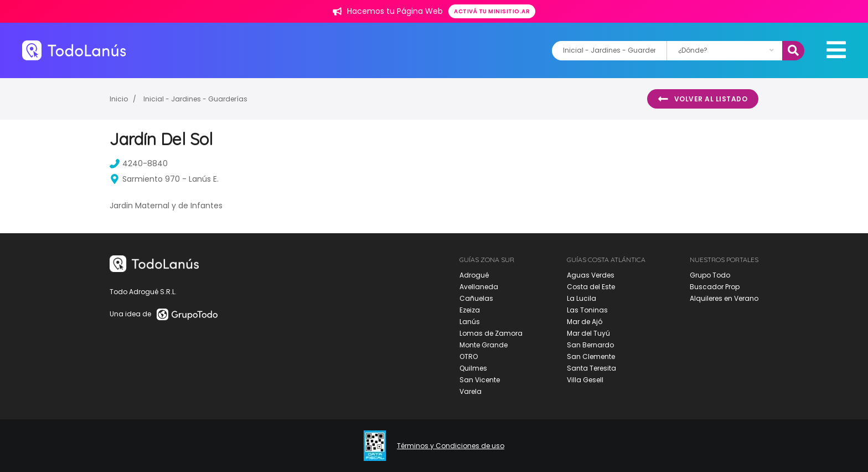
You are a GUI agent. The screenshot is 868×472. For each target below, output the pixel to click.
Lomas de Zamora (491, 333)
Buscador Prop (715, 287)
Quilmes (473, 368)
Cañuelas (476, 298)
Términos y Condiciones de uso (451, 446)
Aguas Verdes (591, 275)
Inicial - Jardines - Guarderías (195, 99)
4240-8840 (139, 163)
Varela (471, 391)
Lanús (470, 322)
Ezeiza (470, 310)
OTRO (469, 356)
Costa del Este (591, 287)
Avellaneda (479, 287)
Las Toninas (587, 310)
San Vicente (480, 380)
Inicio (119, 99)
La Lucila (582, 298)
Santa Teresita (591, 368)
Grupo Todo (710, 275)
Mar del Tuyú (588, 333)
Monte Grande (484, 345)
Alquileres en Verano (724, 298)
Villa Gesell (585, 380)
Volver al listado (703, 99)
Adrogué (474, 275)
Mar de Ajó (585, 322)
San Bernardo (590, 345)
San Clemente (591, 356)
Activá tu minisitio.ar (492, 11)
